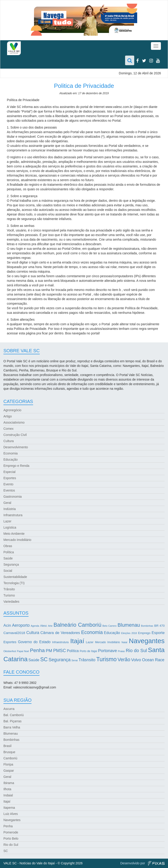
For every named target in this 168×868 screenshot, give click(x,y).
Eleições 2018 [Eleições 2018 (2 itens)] (129, 633)
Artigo (8, 416)
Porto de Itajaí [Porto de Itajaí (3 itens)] (88, 651)
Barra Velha (12, 727)
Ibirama (9, 783)
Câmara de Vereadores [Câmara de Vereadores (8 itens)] (60, 633)
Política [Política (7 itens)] (73, 651)
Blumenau (11, 734)
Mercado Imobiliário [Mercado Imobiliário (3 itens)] (108, 642)
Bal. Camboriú (14, 715)
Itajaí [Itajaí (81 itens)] (77, 641)
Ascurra (9, 709)
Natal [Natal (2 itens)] (125, 642)
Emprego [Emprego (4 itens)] (144, 633)
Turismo (9, 595)
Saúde (8, 558)
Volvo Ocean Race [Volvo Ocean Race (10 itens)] (148, 660)
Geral (7, 503)
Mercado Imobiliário (17, 540)
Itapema (9, 808)
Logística (10, 527)
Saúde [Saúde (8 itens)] (34, 660)
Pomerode (11, 832)
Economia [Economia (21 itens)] (92, 632)
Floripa (8, 764)
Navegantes (12, 820)
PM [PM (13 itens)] (49, 651)
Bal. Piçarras (12, 721)
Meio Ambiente (14, 534)
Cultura (9, 441)
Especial (9, 472)
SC (6, 851)
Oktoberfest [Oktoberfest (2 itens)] (10, 651)
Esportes (10, 478)
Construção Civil (15, 435)
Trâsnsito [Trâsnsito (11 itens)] (87, 660)
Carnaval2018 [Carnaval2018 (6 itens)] (14, 633)
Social (8, 571)
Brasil (7, 746)
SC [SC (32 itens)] (44, 659)
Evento (8, 484)
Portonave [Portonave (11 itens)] (108, 651)
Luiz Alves (11, 814)
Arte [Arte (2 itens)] (50, 626)
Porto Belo (11, 838)
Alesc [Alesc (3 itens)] (44, 626)
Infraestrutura (13, 515)
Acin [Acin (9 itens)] (7, 625)
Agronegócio (12, 410)
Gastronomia (13, 497)
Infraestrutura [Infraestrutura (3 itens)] (60, 642)
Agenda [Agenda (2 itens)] (35, 626)
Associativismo (14, 422)
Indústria (10, 509)
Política (9, 552)
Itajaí (7, 801)
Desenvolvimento (16, 447)
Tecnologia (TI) (14, 583)
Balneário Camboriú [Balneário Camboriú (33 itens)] (78, 625)
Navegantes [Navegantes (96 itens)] (147, 641)
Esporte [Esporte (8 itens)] (158, 633)
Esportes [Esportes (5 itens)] (10, 642)
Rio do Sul (11, 845)
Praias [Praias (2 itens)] (121, 651)
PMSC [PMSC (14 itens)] (60, 651)
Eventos (9, 490)
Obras (8, 546)
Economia (10, 453)
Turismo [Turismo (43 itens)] (106, 659)
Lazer (7, 521)
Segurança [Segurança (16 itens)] (60, 660)
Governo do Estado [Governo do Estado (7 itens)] (34, 642)
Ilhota (7, 789)
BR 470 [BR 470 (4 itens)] (159, 626)
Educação (10, 460)
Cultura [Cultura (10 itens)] (33, 633)
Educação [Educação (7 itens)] (112, 633)
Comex (8, 429)
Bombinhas (11, 740)
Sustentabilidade (15, 577)
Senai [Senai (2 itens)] (75, 660)
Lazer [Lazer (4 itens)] (90, 642)
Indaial (8, 795)
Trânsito (9, 589)
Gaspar (9, 771)
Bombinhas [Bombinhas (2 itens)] (147, 626)
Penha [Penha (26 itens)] (37, 650)
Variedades (11, 602)
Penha (8, 826)
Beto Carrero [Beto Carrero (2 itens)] (110, 626)
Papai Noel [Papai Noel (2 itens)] (23, 651)
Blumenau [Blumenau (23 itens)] (129, 625)
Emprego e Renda (16, 466)
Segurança (11, 564)
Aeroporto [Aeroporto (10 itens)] (21, 625)
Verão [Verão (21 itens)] (124, 660)
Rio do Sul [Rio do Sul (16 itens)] (136, 650)
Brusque (9, 752)
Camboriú (10, 758)
